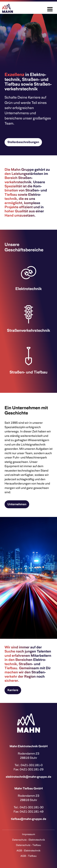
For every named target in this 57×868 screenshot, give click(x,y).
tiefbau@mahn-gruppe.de (29, 819)
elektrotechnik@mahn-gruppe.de (28, 777)
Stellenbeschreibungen (23, 142)
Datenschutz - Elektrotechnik (29, 840)
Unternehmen (17, 504)
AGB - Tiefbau (29, 856)
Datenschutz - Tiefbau (28, 845)
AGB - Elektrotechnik (28, 851)
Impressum (29, 834)
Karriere (13, 690)
